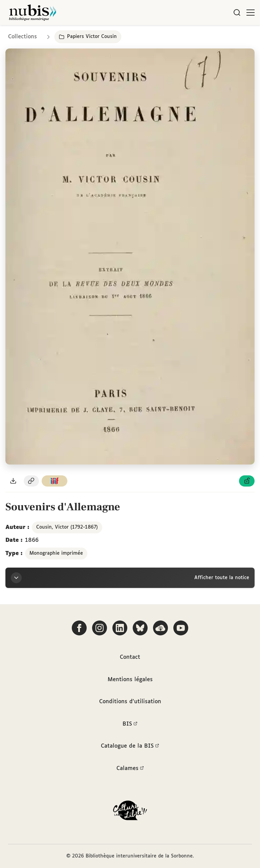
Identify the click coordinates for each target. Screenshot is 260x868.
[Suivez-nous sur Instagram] (100, 628)
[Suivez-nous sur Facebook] (79, 628)
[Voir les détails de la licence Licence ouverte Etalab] (247, 481)
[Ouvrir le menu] (251, 13)
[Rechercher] (237, 13)
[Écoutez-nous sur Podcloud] (160, 628)
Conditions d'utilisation (130, 702)
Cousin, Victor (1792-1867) (67, 527)
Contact (130, 657)
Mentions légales (130, 680)
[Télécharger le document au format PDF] (13, 481)
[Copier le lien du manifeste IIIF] (55, 481)
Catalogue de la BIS (130, 746)
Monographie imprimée (56, 553)
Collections (23, 37)
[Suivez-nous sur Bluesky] (140, 628)
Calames (130, 769)
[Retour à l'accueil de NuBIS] (32, 13)
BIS (130, 724)
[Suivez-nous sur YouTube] (181, 628)
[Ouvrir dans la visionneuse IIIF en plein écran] (130, 257)
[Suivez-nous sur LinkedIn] (120, 628)
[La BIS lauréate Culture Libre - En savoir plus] (130, 812)
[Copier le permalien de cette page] (31, 481)
